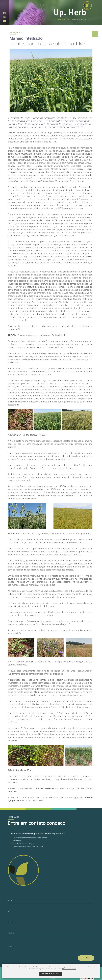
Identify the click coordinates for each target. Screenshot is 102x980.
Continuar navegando (51, 974)
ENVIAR (86, 958)
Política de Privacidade (69, 969)
